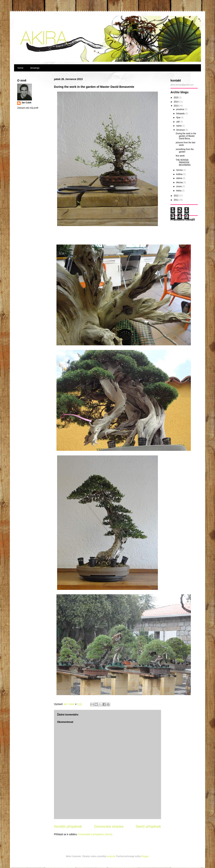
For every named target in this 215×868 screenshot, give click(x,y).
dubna (179, 178)
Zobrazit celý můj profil (28, 108)
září (178, 122)
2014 (176, 102)
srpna (179, 126)
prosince (180, 109)
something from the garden (185, 151)
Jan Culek (26, 103)
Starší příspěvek (148, 827)
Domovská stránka (109, 827)
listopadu (181, 114)
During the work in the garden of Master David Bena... (186, 136)
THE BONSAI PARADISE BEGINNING (183, 162)
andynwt (111, 856)
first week (180, 156)
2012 (176, 196)
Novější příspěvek (68, 827)
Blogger (145, 856)
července (181, 130)
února (179, 186)
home (21, 68)
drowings (35, 68)
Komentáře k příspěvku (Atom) (95, 834)
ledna (179, 191)
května (180, 174)
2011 (176, 200)
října (178, 118)
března (180, 182)
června (180, 170)
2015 (176, 98)
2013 (176, 106)
